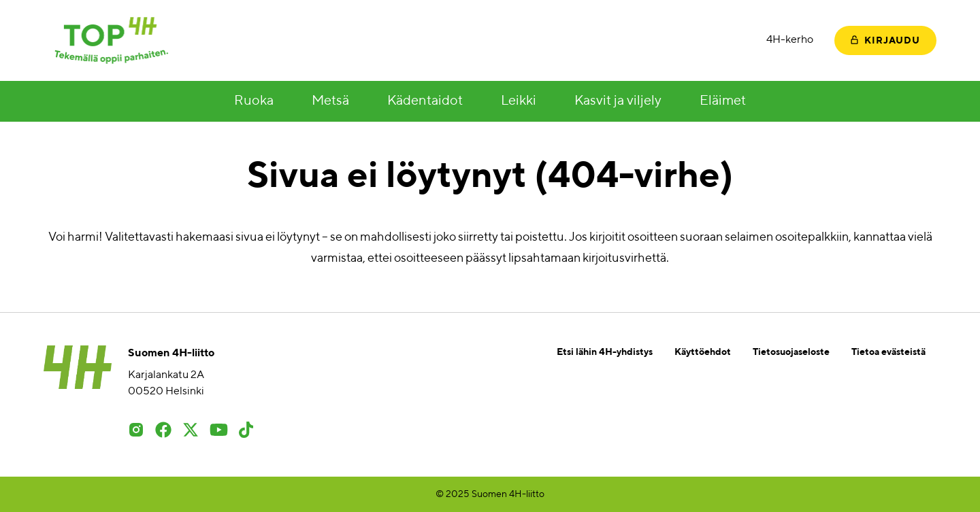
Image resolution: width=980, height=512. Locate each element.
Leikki (519, 101)
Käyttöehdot (703, 352)
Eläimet (723, 101)
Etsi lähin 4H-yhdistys (605, 352)
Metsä (330, 101)
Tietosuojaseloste (791, 352)
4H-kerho (790, 40)
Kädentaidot (425, 101)
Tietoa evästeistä (888, 352)
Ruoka (254, 101)
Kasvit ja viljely (618, 101)
